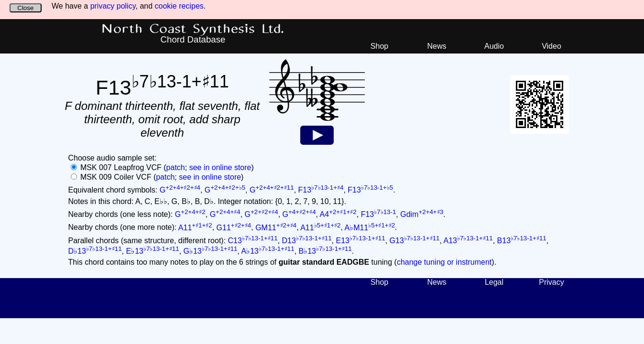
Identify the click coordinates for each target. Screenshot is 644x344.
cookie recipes (179, 6)
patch (176, 167)
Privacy (551, 282)
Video (551, 46)
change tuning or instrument (444, 262)
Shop (379, 46)
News (437, 46)
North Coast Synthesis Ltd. (193, 29)
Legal (494, 282)
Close (25, 8)
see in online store (220, 167)
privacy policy (113, 6)
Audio (494, 46)
